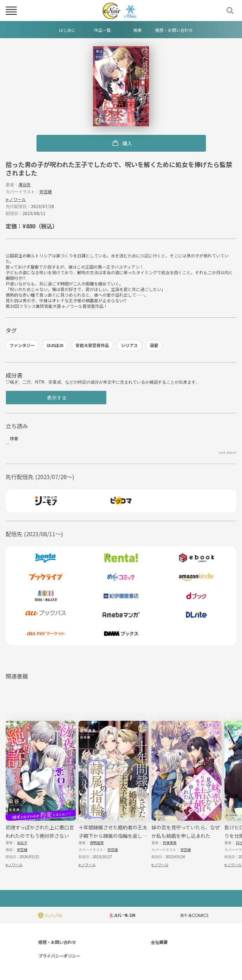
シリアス (129, 345)
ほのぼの (55, 345)
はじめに (67, 30)
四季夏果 (170, 843)
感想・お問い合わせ (174, 30)
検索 (137, 30)
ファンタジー (22, 345)
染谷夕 (22, 843)
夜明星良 (97, 843)
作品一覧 (102, 30)
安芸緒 (46, 191)
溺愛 (154, 345)
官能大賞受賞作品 (92, 345)
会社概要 (159, 942)
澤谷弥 (25, 184)
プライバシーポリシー (59, 956)
